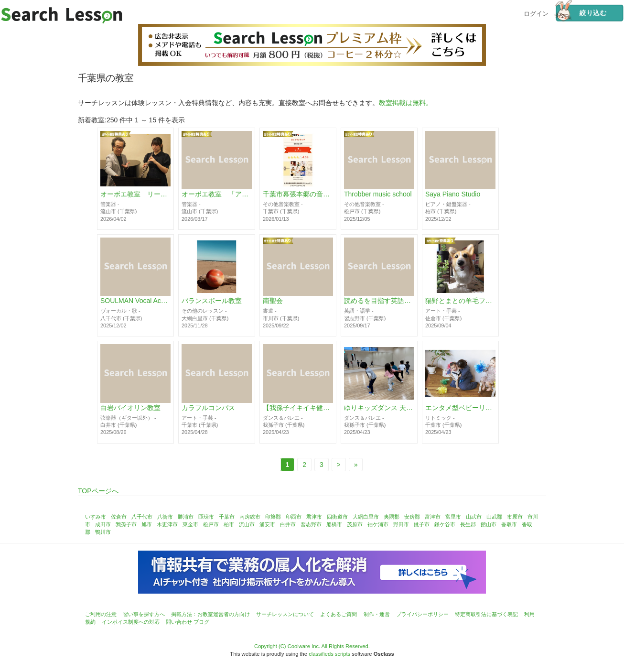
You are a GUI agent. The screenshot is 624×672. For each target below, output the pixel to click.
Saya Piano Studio (453, 195)
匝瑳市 (206, 517)
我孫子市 (126, 524)
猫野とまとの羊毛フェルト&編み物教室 (460, 301)
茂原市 (355, 524)
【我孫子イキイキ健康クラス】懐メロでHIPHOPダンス (298, 408)
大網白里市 (366, 517)
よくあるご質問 (339, 614)
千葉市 (227, 517)
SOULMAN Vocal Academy (135, 301)
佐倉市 (119, 517)
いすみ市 (96, 517)
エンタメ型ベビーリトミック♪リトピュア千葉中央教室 (460, 408)
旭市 (147, 524)
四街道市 (337, 517)
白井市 (288, 524)
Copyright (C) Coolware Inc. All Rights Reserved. (312, 646)
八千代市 (142, 517)
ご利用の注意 (101, 614)
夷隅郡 (392, 517)
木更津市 (167, 524)
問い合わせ (179, 622)
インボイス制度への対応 (131, 622)
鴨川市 (103, 532)
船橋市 (334, 524)
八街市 (165, 517)
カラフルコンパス (208, 408)
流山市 (247, 524)
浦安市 (267, 524)
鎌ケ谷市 (445, 524)
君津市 (314, 517)
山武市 (474, 517)
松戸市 (211, 524)
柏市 (229, 524)
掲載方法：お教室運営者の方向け (210, 614)
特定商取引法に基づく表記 (486, 614)
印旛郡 (273, 517)
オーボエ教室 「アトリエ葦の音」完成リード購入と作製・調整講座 (217, 195)
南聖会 (273, 301)
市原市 (515, 517)
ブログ (201, 622)
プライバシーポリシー (422, 614)
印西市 (294, 517)
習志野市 (311, 524)
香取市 (509, 524)
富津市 (433, 517)
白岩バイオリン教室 (130, 408)
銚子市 (422, 524)
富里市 (453, 517)
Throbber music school (378, 195)
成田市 (103, 524)
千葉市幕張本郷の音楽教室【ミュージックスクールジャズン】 (298, 195)
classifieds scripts (329, 654)
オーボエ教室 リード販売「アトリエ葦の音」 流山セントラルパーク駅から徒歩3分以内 (135, 195)
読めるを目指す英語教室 (379, 301)
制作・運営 (377, 614)
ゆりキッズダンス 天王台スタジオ (379, 408)
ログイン (536, 13)
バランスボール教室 (212, 301)
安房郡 (412, 517)
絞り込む (581, 13)
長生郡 (468, 524)
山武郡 (494, 517)
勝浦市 (186, 517)
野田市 (401, 524)
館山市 (489, 524)
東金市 (190, 524)
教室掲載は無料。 (406, 103)
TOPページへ (98, 491)
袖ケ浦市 (378, 524)
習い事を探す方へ (144, 614)
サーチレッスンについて (285, 614)
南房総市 (250, 517)
